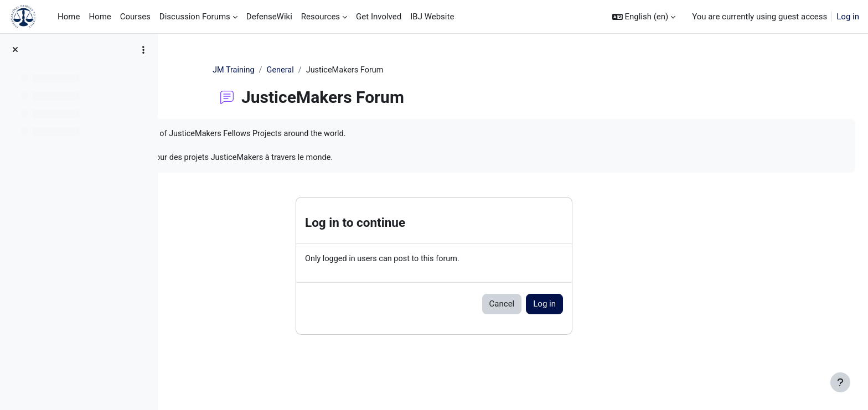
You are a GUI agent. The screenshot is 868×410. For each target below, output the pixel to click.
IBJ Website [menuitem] (432, 17)
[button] (644, 17)
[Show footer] (840, 382)
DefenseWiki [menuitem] (269, 17)
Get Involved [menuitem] (379, 17)
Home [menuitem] (69, 17)
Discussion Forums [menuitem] (195, 17)
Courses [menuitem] (135, 17)
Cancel (572, 307)
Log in (848, 17)
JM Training (304, 70)
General (352, 70)
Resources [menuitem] (321, 17)
